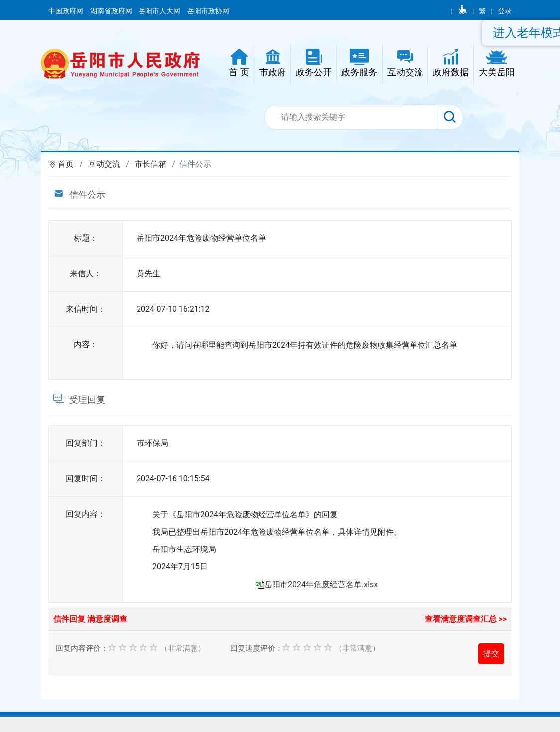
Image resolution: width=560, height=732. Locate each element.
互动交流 (104, 164)
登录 (505, 11)
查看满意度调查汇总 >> (466, 619)
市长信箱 (150, 164)
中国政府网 (67, 11)
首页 (66, 164)
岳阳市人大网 (160, 11)
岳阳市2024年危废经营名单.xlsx (321, 585)
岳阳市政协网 (208, 11)
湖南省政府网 (112, 11)
